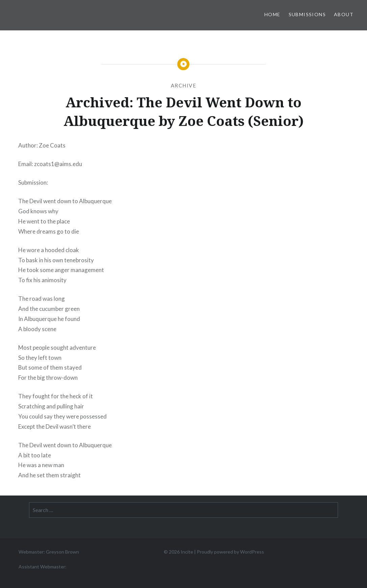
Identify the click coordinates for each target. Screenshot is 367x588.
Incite (187, 552)
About (344, 14)
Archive (184, 85)
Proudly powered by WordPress (230, 552)
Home (272, 14)
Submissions (307, 14)
